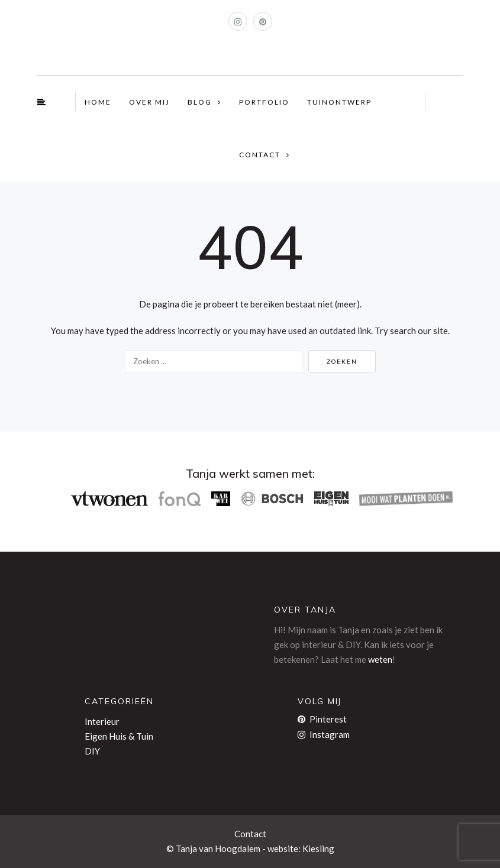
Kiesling (318, 848)
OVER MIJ (149, 102)
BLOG (200, 102)
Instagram (324, 734)
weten (380, 659)
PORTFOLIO (264, 102)
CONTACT (260, 155)
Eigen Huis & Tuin (119, 736)
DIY (92, 751)
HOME (98, 102)
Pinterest (322, 719)
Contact (250, 834)
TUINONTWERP (339, 102)
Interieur (102, 721)
